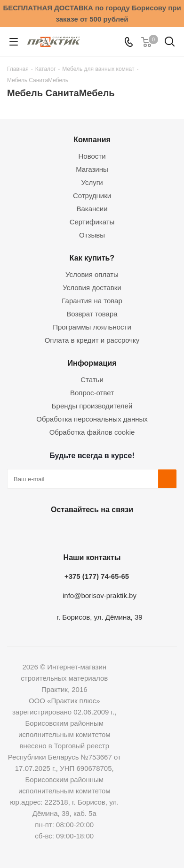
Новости (92, 156)
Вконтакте (43, 531)
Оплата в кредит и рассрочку (92, 340)
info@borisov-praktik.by (100, 595)
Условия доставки (92, 288)
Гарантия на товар (92, 301)
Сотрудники (92, 196)
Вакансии (92, 209)
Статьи (92, 380)
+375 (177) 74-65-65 (97, 576)
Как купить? (92, 258)
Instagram (90, 531)
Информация (92, 363)
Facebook (66, 531)
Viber (137, 531)
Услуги (92, 182)
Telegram (113, 531)
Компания (92, 139)
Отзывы (92, 235)
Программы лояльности (92, 327)
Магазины (92, 169)
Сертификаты (92, 222)
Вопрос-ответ (92, 393)
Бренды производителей (92, 406)
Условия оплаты (92, 274)
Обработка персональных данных (92, 419)
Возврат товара (92, 314)
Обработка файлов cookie (92, 432)
